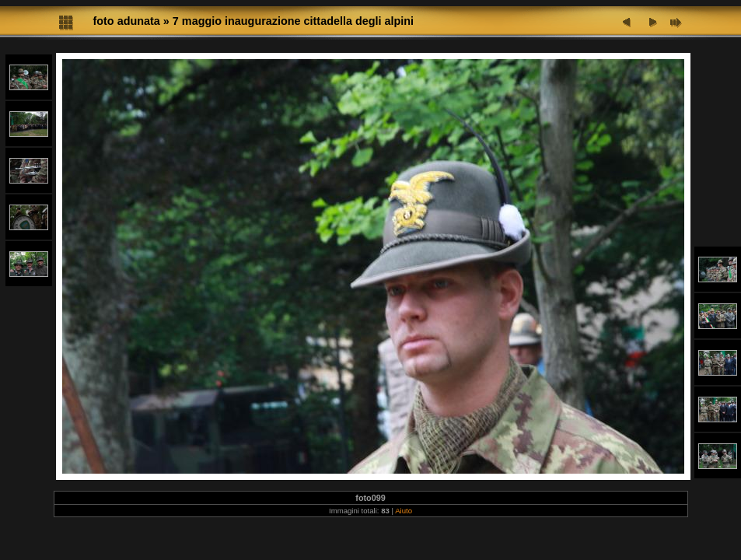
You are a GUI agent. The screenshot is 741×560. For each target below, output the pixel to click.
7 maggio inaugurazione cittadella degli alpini (293, 21)
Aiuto (404, 511)
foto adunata (127, 21)
